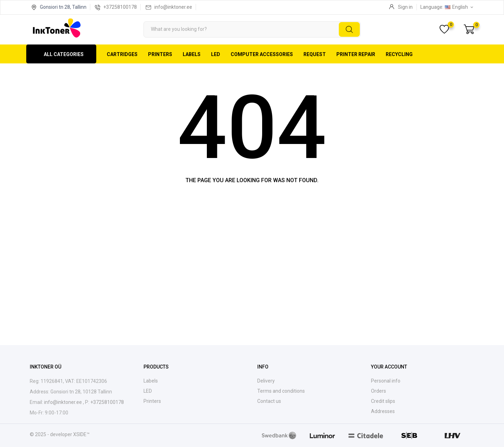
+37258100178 (120, 7)
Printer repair (356, 54)
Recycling (399, 54)
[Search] (252, 29)
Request (315, 54)
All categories (64, 54)
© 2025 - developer (51, 434)
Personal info (386, 381)
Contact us (269, 401)
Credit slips (383, 401)
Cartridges (122, 54)
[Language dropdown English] (460, 7)
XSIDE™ (81, 434)
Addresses (383, 411)
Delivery (266, 381)
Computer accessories (262, 54)
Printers (160, 54)
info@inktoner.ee (173, 7)
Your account (389, 367)
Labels (192, 54)
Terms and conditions (281, 391)
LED (216, 54)
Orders (379, 391)
